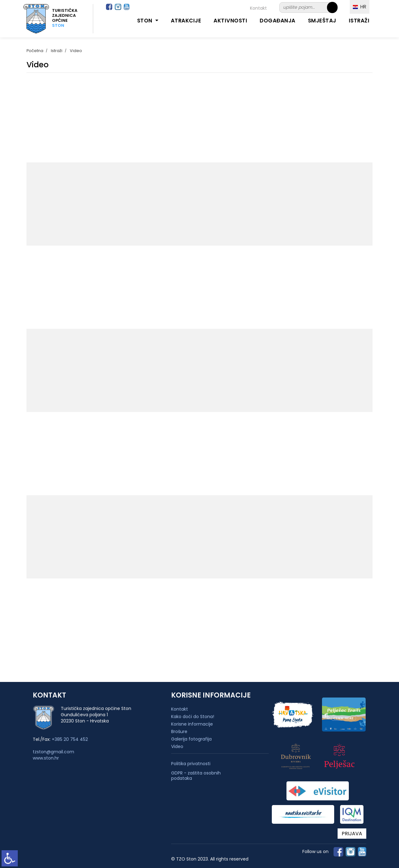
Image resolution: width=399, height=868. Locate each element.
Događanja (278, 21)
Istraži (359, 21)
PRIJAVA (352, 834)
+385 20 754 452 (70, 739)
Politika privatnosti (191, 764)
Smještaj (322, 21)
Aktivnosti (230, 21)
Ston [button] (146, 21)
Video (177, 746)
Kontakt (258, 8)
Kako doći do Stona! (193, 717)
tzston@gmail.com (53, 752)
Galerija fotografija (191, 739)
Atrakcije (186, 21)
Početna (35, 51)
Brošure (179, 731)
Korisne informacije (192, 724)
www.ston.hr (46, 758)
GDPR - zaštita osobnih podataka (196, 776)
